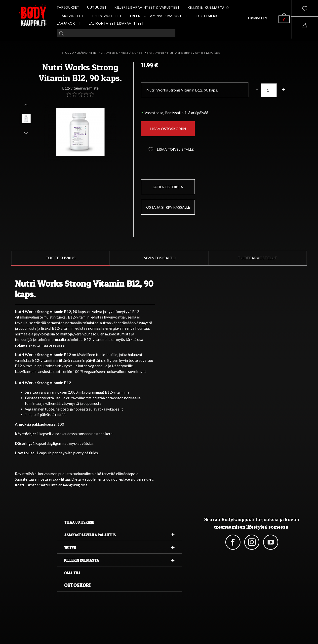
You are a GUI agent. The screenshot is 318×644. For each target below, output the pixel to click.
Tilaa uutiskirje (79, 522)
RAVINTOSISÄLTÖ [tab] (159, 258)
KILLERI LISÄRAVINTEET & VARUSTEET (147, 7)
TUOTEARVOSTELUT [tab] (258, 258)
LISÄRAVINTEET (70, 16)
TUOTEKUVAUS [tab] (60, 258)
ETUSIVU (68, 53)
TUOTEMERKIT (209, 16)
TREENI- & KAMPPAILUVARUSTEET (159, 16)
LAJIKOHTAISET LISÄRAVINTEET (116, 23)
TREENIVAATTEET (107, 16)
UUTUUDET (97, 7)
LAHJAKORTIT (69, 23)
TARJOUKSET (68, 7)
